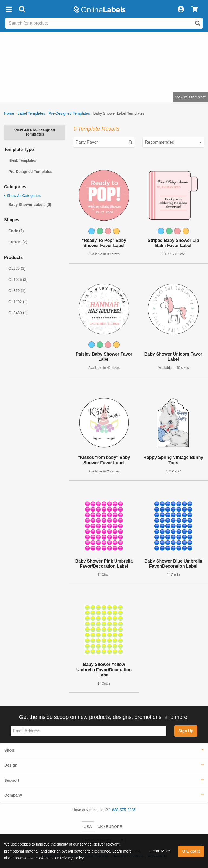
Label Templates (31, 113)
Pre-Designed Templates (69, 113)
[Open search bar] (22, 9)
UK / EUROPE (110, 827)
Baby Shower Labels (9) (30, 205)
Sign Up (186, 731)
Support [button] (12, 780)
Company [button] (13, 795)
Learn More (160, 851)
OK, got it (191, 851)
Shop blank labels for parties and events (39, 80)
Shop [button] (9, 750)
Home (9, 113)
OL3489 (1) (18, 313)
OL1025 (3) (18, 280)
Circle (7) (16, 231)
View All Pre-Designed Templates (35, 132)
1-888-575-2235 (122, 810)
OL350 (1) (17, 291)
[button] (9, 9)
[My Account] (181, 9)
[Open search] (198, 23)
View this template (191, 97)
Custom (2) (18, 242)
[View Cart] (195, 9)
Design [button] (11, 765)
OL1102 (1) (18, 302)
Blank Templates (22, 160)
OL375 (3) (17, 268)
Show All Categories (22, 196)
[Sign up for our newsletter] (88, 731)
